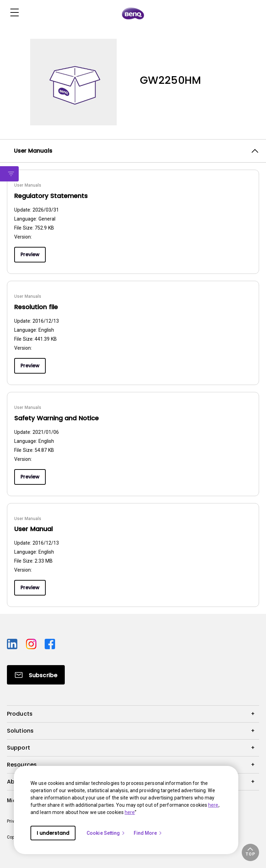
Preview (30, 254)
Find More (148, 833)
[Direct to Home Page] (133, 13)
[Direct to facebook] (50, 643)
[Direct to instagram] (33, 643)
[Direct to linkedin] (14, 643)
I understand (53, 833)
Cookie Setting (106, 833)
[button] (250, 852)
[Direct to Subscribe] (36, 675)
